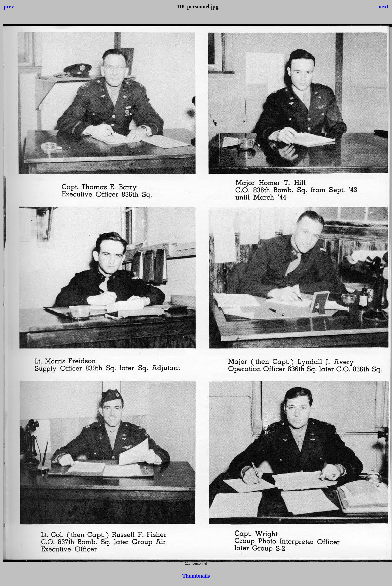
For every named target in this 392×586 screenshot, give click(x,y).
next (383, 7)
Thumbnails (196, 576)
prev (9, 7)
